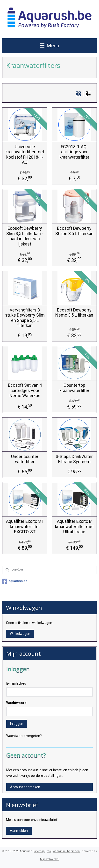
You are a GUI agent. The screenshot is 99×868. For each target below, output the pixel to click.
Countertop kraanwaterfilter (74, 388)
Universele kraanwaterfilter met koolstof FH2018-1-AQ (25, 154)
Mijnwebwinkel (50, 859)
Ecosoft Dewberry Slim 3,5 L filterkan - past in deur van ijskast (25, 236)
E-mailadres (16, 683)
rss (49, 851)
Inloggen (17, 724)
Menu (50, 46)
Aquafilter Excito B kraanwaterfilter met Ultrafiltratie (74, 526)
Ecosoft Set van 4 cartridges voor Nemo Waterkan (25, 390)
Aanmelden (19, 831)
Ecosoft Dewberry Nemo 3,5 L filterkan (74, 312)
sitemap (39, 851)
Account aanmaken (25, 787)
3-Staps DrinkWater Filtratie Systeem (74, 459)
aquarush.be (15, 581)
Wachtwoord (16, 703)
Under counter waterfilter (25, 459)
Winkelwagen (20, 634)
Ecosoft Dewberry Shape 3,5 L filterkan (74, 231)
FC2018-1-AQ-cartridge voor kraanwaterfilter (74, 152)
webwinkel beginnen (66, 851)
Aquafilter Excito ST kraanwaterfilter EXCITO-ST (25, 526)
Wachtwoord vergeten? (24, 736)
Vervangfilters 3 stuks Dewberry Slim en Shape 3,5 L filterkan (25, 318)
